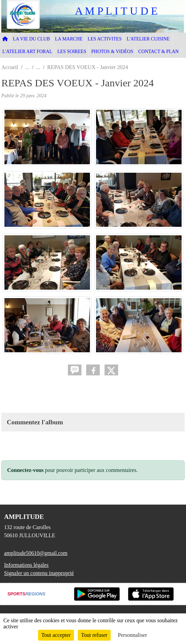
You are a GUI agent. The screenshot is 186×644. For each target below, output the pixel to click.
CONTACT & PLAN (158, 52)
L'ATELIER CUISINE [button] (148, 39)
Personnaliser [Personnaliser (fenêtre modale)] (132, 635)
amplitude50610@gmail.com (36, 553)
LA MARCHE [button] (69, 39)
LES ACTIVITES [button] (105, 39)
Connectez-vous (25, 470)
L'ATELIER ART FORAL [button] (27, 52)
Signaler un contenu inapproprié (39, 573)
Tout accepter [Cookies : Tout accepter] (56, 635)
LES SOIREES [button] (72, 52)
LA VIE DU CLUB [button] (31, 39)
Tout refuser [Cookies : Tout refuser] (94, 635)
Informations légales (26, 565)
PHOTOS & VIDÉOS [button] (112, 52)
